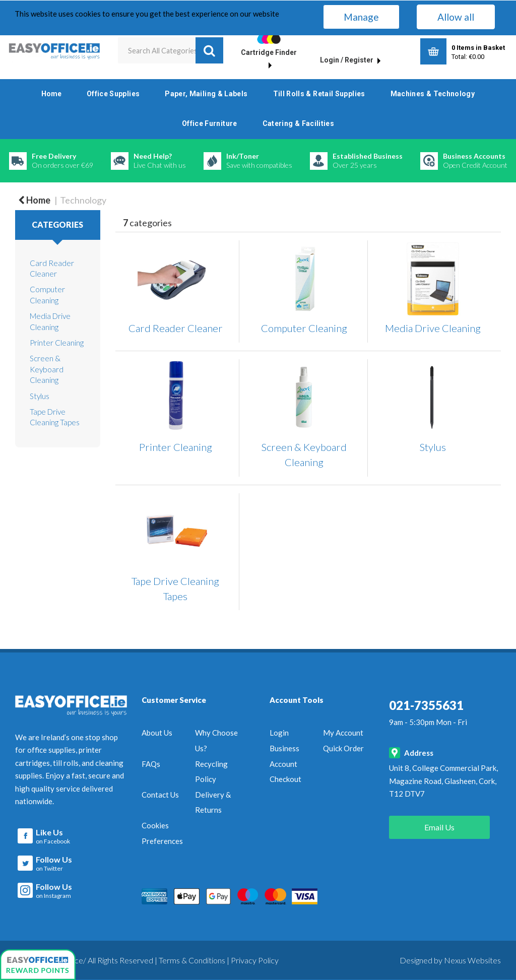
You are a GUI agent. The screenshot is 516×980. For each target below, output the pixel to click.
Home (51, 94)
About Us (157, 733)
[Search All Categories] (171, 50)
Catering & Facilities (299, 123)
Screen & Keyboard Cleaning (47, 369)
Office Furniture (210, 123)
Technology (83, 200)
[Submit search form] (209, 50)
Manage (361, 17)
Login (279, 733)
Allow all (456, 17)
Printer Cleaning (57, 343)
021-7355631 (426, 705)
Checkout (285, 779)
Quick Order (343, 748)
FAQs (151, 764)
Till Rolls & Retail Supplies (319, 94)
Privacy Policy (255, 960)
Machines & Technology (433, 94)
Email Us (439, 827)
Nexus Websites (472, 960)
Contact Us (160, 795)
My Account (343, 733)
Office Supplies (113, 94)
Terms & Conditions (192, 960)
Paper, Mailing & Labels (206, 94)
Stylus (40, 396)
